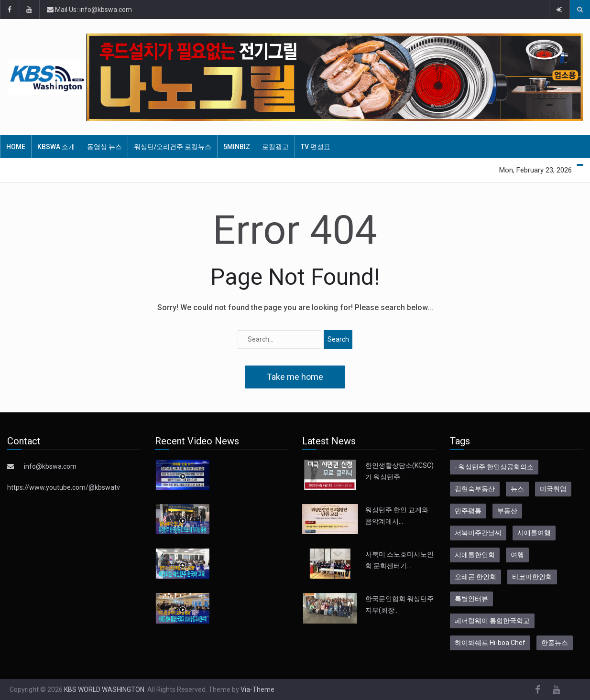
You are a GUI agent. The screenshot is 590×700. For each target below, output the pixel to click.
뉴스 (517, 489)
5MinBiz (237, 147)
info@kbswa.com (50, 466)
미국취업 (553, 489)
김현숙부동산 (475, 489)
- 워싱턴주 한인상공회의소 (494, 467)
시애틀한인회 (475, 555)
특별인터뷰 (471, 599)
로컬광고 (275, 147)
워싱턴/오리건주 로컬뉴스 (173, 147)
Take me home (295, 377)
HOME (16, 147)
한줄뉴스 (555, 643)
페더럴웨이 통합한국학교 (492, 621)
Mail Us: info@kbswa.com (89, 10)
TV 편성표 (316, 147)
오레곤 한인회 (475, 577)
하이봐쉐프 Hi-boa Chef (490, 643)
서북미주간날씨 (478, 533)
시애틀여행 (534, 533)
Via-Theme (257, 689)
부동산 (507, 511)
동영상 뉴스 (104, 147)
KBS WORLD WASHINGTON (104, 689)
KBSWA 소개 (56, 147)
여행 (517, 555)
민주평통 (468, 511)
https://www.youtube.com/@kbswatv (64, 487)
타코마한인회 (532, 577)
